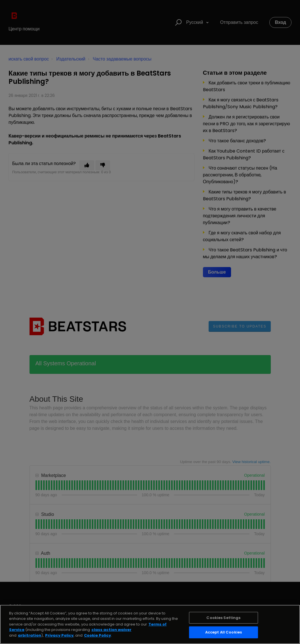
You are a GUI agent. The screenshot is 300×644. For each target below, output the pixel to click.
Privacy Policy (59, 635)
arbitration (30, 635)
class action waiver (111, 630)
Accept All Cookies (224, 632)
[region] (150, 624)
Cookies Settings (223, 618)
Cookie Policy (97, 635)
